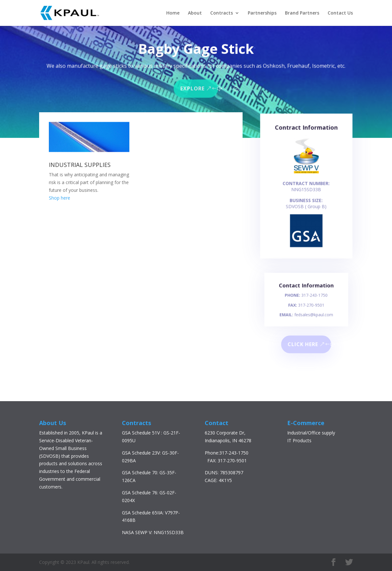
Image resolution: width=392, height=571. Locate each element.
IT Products (299, 440)
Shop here (60, 198)
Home (173, 13)
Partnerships (262, 13)
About (195, 13)
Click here (303, 344)
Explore (193, 88)
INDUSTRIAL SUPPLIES (80, 165)
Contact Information (306, 288)
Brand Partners (302, 13)
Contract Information (306, 133)
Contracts (222, 13)
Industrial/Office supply (311, 433)
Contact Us (340, 13)
